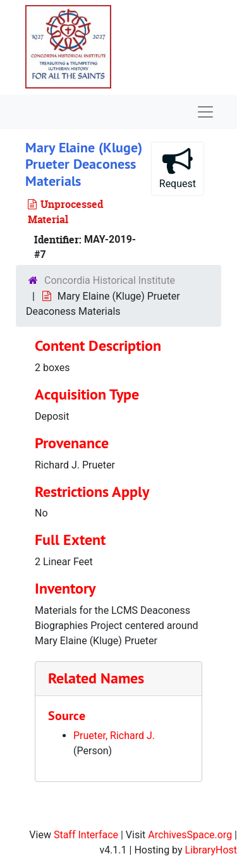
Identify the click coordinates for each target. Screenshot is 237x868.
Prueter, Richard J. (114, 736)
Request (178, 168)
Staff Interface (86, 835)
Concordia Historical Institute (110, 280)
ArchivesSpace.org (190, 835)
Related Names (96, 678)
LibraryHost (211, 850)
